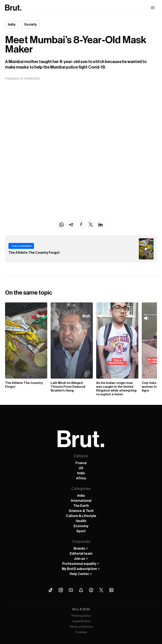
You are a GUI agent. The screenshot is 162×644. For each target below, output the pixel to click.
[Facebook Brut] (91, 590)
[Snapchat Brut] (81, 590)
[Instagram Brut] (61, 590)
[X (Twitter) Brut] (101, 590)
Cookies (81, 632)
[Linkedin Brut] (111, 590)
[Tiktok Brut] (51, 590)
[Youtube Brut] (71, 590)
